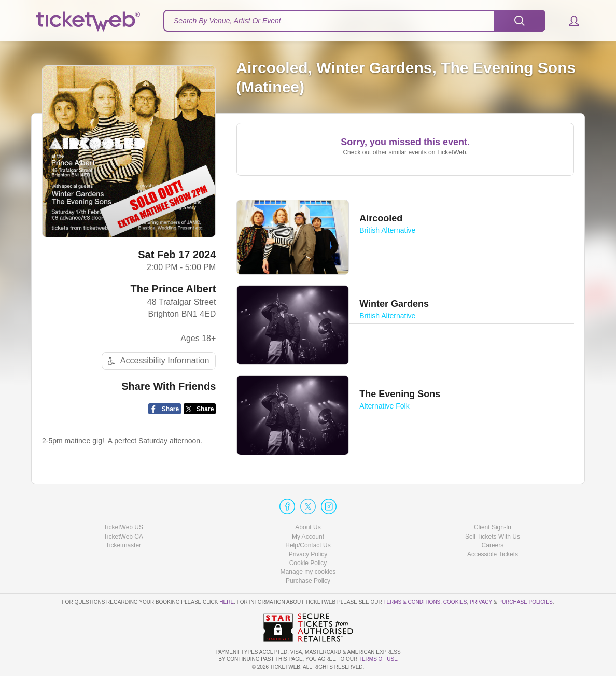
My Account (308, 537)
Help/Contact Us (308, 545)
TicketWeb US (123, 527)
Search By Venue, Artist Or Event (227, 21)
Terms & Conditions (412, 602)
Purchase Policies (525, 602)
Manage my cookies (308, 572)
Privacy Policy (308, 554)
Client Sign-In (493, 527)
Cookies (455, 602)
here (227, 602)
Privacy (481, 602)
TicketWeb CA (123, 537)
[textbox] (354, 21)
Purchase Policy (308, 581)
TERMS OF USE (378, 659)
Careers (493, 545)
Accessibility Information (157, 361)
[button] (569, 21)
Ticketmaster (123, 545)
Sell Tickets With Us (493, 537)
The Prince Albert (173, 289)
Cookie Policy (308, 563)
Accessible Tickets (493, 554)
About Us (308, 527)
